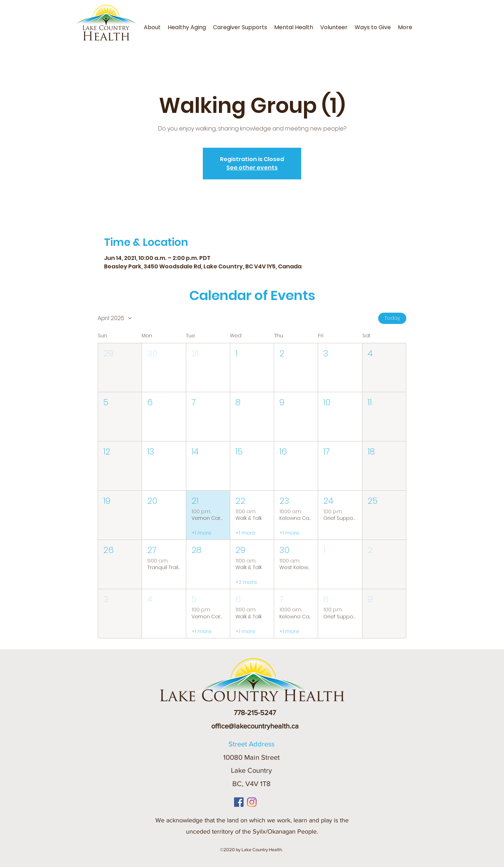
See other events (252, 168)
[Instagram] (252, 802)
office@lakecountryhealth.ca (255, 726)
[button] (418, 23)
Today (392, 318)
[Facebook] (239, 802)
